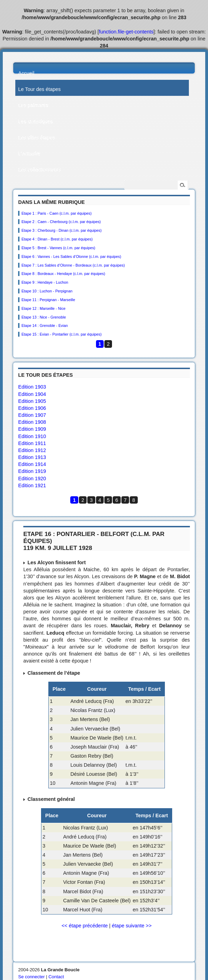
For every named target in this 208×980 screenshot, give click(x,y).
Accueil (26, 73)
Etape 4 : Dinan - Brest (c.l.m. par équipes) (57, 239)
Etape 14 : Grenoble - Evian (45, 326)
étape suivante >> (131, 926)
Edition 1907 (32, 415)
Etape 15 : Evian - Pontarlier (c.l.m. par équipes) (62, 334)
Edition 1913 (32, 457)
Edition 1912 (32, 450)
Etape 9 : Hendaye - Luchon (45, 282)
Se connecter (31, 977)
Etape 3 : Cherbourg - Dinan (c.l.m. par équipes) (62, 230)
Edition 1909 (32, 429)
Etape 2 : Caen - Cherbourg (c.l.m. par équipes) (61, 222)
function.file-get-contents (126, 32)
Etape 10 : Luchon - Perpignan (47, 291)
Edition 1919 (32, 471)
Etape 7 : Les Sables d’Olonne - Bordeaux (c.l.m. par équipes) (73, 265)
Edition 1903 (32, 387)
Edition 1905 (32, 401)
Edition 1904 (32, 394)
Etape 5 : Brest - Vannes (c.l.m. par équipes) (58, 248)
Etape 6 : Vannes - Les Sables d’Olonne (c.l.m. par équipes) (71, 257)
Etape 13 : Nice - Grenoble (44, 317)
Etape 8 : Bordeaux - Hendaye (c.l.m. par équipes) (63, 274)
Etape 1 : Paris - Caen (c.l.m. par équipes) (57, 213)
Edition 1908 (32, 422)
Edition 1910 (32, 436)
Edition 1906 (32, 408)
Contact (56, 977)
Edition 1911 (32, 443)
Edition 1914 (32, 464)
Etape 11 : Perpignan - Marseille (48, 300)
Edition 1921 (32, 485)
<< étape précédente (85, 926)
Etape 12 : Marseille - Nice (44, 308)
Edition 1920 (32, 478)
